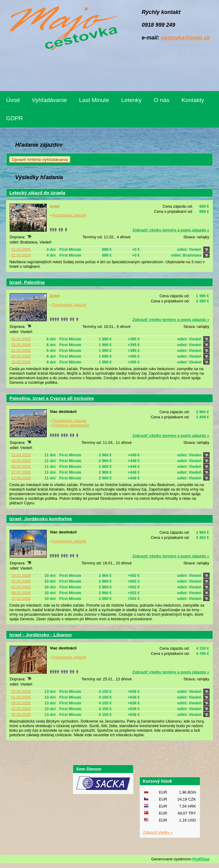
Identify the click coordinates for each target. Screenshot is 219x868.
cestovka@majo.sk (185, 38)
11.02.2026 (21, 249)
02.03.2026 (21, 715)
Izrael (55, 206)
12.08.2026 (21, 478)
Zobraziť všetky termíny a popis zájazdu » (171, 230)
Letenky (131, 100)
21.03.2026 (21, 255)
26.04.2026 (21, 466)
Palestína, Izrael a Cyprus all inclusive (52, 398)
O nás (162, 100)
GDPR (14, 118)
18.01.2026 (21, 339)
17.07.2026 (21, 472)
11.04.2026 (21, 455)
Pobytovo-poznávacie (71, 425)
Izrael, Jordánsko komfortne (41, 519)
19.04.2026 (21, 461)
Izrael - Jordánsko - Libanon (40, 635)
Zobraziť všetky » (158, 832)
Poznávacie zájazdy (69, 215)
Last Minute (94, 100)
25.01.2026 (21, 345)
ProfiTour (201, 859)
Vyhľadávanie (49, 100)
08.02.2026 (21, 356)
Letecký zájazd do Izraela (37, 193)
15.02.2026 (21, 362)
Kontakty (193, 100)
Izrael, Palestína (27, 282)
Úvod (13, 100)
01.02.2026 (21, 351)
